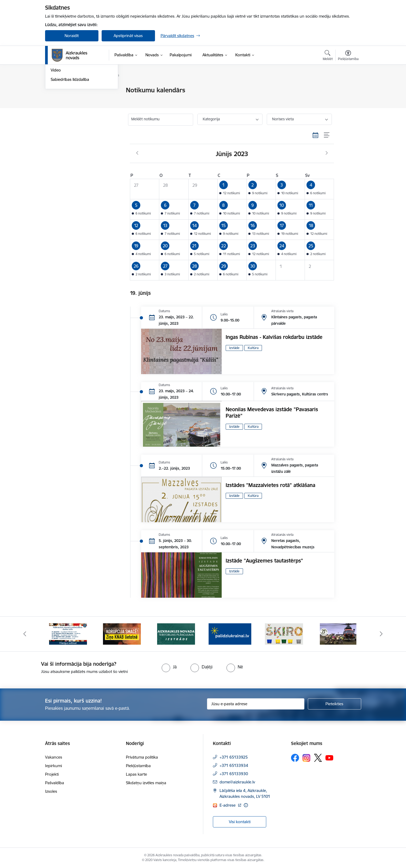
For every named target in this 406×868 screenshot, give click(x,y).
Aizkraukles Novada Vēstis (74, 109)
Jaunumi (58, 100)
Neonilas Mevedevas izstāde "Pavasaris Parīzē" (272, 413)
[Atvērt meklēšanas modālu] (328, 56)
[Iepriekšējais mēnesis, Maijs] (137, 153)
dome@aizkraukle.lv (237, 782)
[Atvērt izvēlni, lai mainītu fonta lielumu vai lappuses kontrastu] (348, 56)
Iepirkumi (53, 766)
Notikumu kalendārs (69, 91)
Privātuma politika (142, 757)
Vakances (54, 757)
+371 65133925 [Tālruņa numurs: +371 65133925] (234, 757)
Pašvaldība (55, 783)
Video (56, 128)
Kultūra (253, 348)
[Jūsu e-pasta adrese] (256, 704)
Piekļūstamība (138, 766)
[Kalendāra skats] (316, 135)
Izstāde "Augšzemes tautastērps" (264, 561)
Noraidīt (72, 36)
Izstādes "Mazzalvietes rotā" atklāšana (270, 485)
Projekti (52, 774)
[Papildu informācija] (246, 805)
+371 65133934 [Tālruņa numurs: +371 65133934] (234, 765)
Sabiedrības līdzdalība (70, 137)
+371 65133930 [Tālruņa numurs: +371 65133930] (234, 774)
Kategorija (211, 119)
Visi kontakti (240, 822)
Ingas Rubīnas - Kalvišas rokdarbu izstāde (274, 337)
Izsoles (51, 791)
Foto (55, 118)
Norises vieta (283, 119)
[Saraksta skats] (327, 135)
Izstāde (234, 348)
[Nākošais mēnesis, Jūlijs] (327, 153)
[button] (232, 189)
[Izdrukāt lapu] (348, 88)
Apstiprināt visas (128, 36)
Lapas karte (136, 774)
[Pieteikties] (335, 704)
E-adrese (228, 805)
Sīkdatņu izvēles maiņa (146, 783)
